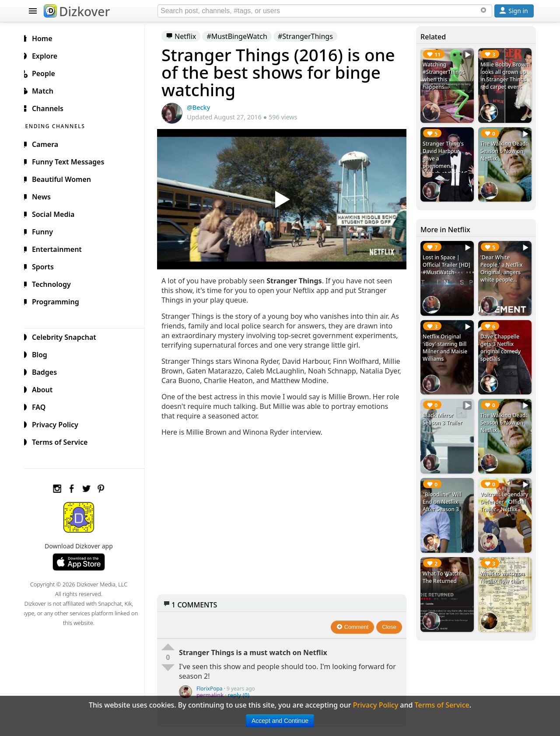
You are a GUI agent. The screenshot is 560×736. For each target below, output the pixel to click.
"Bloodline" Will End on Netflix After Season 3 (444, 494)
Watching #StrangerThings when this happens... (446, 76)
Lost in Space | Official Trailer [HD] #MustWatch (449, 262)
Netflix (188, 36)
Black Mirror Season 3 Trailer (444, 413)
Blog (44, 353)
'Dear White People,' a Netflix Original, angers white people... (503, 265)
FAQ (43, 406)
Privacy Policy (59, 423)
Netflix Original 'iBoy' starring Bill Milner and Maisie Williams (447, 343)
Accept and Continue (280, 721)
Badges (49, 371)
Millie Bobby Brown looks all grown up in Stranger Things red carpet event (502, 79)
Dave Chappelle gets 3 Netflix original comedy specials (502, 343)
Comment (355, 631)
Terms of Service (64, 441)
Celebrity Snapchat (68, 336)
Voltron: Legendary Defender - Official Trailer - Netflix (506, 494)
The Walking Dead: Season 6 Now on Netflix (505, 149)
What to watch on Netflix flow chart (504, 568)
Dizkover (77, 11)
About (47, 388)
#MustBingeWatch (244, 36)
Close (392, 631)
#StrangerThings (312, 36)
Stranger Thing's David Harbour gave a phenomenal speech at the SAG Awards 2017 (447, 160)
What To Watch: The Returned (444, 568)
